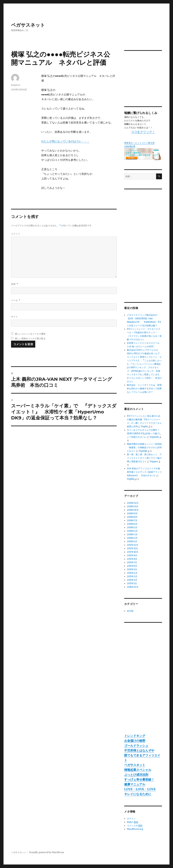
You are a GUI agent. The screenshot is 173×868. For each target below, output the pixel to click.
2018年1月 (132, 541)
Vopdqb (143, 451)
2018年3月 (132, 534)
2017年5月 (132, 569)
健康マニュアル (135, 784)
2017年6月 (132, 566)
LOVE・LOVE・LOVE (140, 789)
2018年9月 (132, 513)
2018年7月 (132, 520)
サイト (15, 317)
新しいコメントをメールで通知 (30, 334)
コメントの (135, 826)
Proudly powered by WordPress (47, 852)
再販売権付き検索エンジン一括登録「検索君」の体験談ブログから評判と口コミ (144, 447)
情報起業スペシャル (138, 770)
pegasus (16, 85)
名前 (14, 284)
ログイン (131, 819)
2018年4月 (132, 531)
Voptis (144, 427)
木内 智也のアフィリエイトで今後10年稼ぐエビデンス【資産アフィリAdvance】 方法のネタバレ (144, 472)
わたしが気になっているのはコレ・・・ (65, 141)
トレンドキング (135, 736)
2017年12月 (133, 545)
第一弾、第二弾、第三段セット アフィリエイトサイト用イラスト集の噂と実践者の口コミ (144, 458)
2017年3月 (132, 576)
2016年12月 (133, 587)
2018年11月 (133, 506)
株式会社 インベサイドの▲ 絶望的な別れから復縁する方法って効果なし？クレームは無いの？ (144, 389)
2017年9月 (132, 555)
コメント (16, 234)
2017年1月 (132, 583)
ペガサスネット (28, 25)
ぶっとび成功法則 (136, 775)
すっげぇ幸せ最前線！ (139, 779)
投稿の (132, 822)
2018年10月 (133, 510)
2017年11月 (132, 548)
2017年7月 (132, 562)
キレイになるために (138, 794)
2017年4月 (132, 573)
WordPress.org (135, 829)
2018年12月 (133, 503)
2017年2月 (132, 580)
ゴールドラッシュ (136, 746)
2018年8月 (132, 517)
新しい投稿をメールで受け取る (30, 338)
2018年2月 (132, 538)
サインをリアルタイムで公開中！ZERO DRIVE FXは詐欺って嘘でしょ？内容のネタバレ (144, 434)
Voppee (154, 461)
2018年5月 (132, 527)
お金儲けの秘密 (135, 741)
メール (16, 300)
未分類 (130, 611)
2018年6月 (132, 524)
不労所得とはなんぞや (139, 750)
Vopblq (131, 479)
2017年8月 (132, 559)
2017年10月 (133, 552)
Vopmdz (154, 437)
